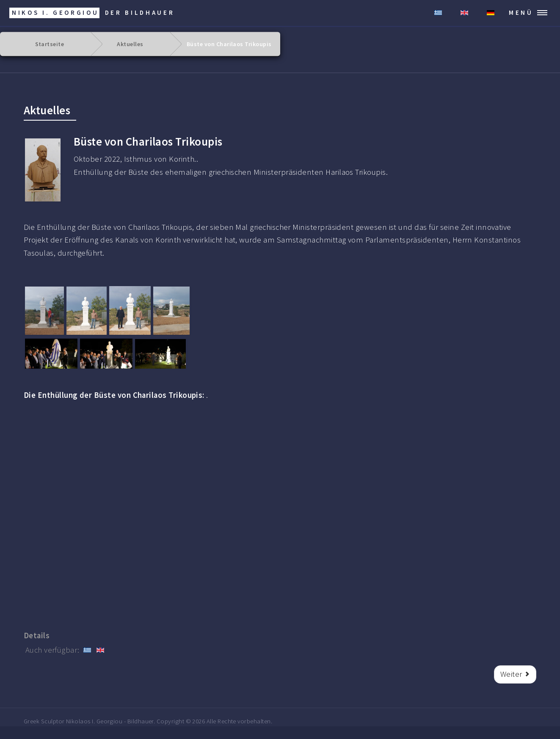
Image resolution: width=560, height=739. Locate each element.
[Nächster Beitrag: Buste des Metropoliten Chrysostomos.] (515, 674)
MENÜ (521, 12)
